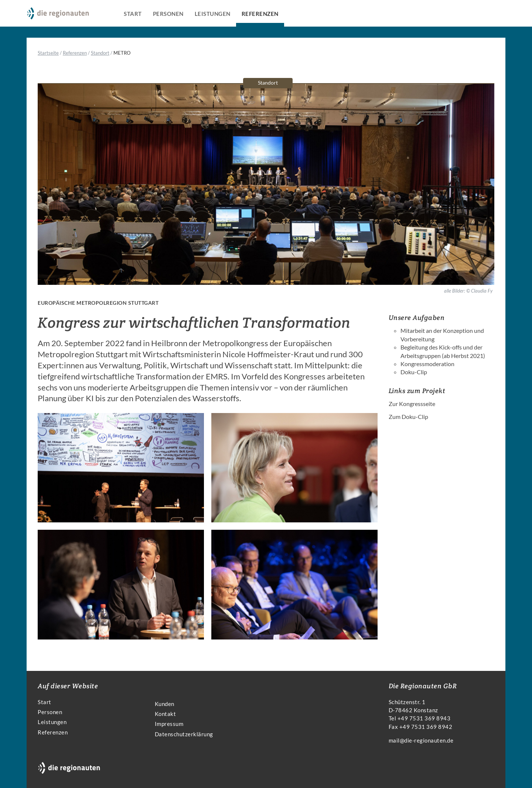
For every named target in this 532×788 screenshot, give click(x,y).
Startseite (48, 53)
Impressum (169, 724)
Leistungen (213, 14)
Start (133, 14)
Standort (100, 53)
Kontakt (166, 714)
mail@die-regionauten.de (421, 740)
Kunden (165, 704)
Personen (168, 14)
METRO (122, 53)
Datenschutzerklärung (184, 734)
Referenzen (260, 14)
